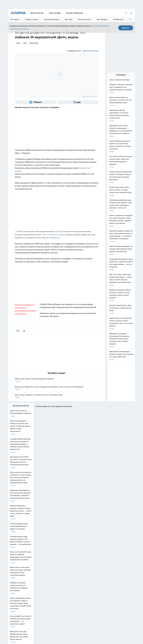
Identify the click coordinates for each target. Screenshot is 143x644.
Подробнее (60, 612)
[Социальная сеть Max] (78, 102)
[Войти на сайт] (131, 13)
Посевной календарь (51, 19)
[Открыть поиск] (126, 13)
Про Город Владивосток (32, 570)
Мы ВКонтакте (118, 19)
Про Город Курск (30, 565)
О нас (9, 579)
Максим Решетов (91, 51)
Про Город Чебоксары (14, 563)
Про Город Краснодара (48, 570)
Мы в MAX (69, 19)
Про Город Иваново (82, 563)
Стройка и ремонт (32, 19)
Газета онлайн (55, 13)
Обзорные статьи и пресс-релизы (68, 577)
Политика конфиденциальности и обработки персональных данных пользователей (31, 615)
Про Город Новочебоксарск (33, 563)
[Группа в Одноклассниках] (100, 566)
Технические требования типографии (43, 577)
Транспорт (34, 43)
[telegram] (25, 331)
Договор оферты (13, 577)
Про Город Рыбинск (47, 565)
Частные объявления (75, 13)
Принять (126, 28)
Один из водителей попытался (54, 235)
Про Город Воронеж (65, 563)
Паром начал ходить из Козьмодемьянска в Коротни (57, 380)
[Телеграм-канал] (36, 102)
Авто (18, 43)
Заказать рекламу (85, 19)
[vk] (18, 331)
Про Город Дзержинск (14, 570)
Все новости (15, 19)
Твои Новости (12, 565)
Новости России (37, 13)
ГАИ (25, 43)
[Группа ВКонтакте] (95, 566)
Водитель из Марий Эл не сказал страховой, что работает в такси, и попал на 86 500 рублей (57, 388)
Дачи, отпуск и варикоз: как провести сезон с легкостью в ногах (57, 396)
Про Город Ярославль (48, 563)
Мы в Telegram (102, 19)
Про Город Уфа (63, 565)
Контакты (36, 579)
